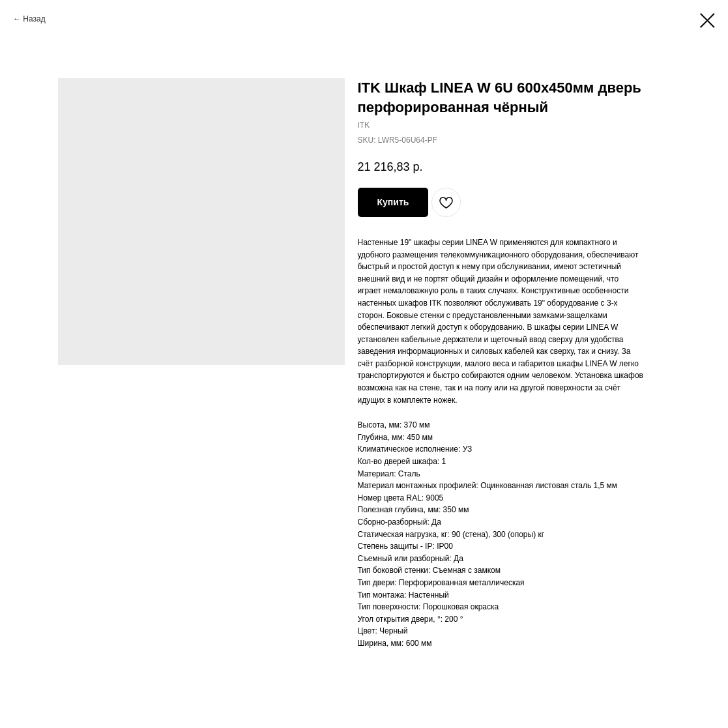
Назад (34, 19)
